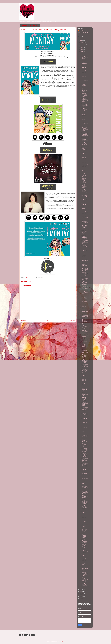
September (83, 44)
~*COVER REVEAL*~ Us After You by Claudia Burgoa (84, 502)
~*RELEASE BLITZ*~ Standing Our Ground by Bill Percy (84, 388)
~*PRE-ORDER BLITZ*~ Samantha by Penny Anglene (84, 475)
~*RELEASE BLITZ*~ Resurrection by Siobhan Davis (84, 79)
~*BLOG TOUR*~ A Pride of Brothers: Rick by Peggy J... (84, 435)
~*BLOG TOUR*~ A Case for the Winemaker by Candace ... (84, 100)
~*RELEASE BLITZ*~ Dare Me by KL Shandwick (84, 159)
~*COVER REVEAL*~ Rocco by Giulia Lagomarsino (84, 116)
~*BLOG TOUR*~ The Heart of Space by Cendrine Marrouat (84, 410)
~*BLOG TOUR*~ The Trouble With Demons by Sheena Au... (84, 465)
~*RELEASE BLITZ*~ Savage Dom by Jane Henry (84, 154)
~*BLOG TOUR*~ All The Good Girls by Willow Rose (84, 394)
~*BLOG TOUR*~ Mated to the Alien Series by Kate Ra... (84, 288)
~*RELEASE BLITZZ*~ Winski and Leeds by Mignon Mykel (84, 547)
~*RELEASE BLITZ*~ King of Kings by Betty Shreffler (84, 525)
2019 (81, 590)
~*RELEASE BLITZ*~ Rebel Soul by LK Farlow (84, 563)
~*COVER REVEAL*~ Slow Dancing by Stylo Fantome (84, 338)
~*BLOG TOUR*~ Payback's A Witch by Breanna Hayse (84, 283)
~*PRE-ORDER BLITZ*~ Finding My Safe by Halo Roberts (84, 344)
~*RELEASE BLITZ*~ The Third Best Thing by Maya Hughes (84, 128)
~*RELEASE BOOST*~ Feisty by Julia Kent (84, 149)
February (83, 53)
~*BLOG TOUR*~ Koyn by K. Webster (84, 377)
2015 (81, 597)
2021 (81, 39)
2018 (81, 591)
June (82, 46)
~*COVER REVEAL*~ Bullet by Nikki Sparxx (84, 186)
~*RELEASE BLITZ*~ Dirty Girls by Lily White (84, 232)
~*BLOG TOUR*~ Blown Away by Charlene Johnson (84, 404)
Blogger (62, 641)
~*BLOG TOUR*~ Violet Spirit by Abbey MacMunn (84, 415)
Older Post (72, 321)
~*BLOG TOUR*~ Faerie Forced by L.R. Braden (84, 420)
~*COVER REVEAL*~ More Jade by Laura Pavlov (84, 320)
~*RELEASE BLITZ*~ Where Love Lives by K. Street (84, 574)
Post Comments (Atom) (50, 325)
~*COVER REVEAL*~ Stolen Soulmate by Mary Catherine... (84, 326)
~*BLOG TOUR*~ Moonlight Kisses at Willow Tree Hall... (84, 174)
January (83, 55)
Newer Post (23, 321)
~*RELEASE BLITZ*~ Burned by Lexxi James (84, 69)
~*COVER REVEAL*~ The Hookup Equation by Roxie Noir (84, 59)
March (82, 51)
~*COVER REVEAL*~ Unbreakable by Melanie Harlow (84, 315)
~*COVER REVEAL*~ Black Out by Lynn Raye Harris (84, 508)
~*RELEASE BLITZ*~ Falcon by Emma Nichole (84, 530)
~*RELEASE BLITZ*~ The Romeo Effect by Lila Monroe (84, 264)
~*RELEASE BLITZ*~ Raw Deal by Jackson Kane (84, 440)
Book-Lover (82, 31)
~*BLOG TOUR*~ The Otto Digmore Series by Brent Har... (84, 424)
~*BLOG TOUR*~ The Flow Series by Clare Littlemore (84, 460)
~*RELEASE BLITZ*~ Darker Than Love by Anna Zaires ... (84, 274)
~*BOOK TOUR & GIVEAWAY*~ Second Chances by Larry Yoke (84, 481)
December (83, 42)
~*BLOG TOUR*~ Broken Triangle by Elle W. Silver (84, 429)
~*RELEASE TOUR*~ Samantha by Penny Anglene (84, 221)
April (82, 50)
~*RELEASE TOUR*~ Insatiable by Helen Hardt (84, 237)
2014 (81, 598)
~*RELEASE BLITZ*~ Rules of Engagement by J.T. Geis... (84, 269)
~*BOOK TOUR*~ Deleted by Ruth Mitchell (84, 197)
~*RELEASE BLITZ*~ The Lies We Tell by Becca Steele (84, 298)
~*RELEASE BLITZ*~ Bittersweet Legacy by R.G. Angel (84, 557)
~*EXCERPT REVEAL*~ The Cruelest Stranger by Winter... (84, 84)
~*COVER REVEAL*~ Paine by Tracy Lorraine (84, 144)
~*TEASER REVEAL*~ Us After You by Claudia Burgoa (84, 64)
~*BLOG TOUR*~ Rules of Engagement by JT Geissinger (84, 242)
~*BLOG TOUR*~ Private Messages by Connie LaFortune (84, 253)
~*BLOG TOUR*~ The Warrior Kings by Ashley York (84, 366)
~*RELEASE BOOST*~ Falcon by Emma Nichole (84, 216)
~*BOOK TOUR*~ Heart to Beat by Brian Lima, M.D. (84, 487)
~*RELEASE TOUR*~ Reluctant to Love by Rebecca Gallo (84, 309)
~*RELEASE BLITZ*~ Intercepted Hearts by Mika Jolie (84, 514)
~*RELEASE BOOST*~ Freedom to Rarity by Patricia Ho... (84, 180)
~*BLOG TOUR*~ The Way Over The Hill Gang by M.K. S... (84, 455)
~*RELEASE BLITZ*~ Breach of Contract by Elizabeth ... (84, 95)
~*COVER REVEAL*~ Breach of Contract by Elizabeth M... (84, 535)
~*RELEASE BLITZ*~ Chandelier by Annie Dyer (84, 520)
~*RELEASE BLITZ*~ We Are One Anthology (84, 399)
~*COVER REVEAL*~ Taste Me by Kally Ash (84, 90)
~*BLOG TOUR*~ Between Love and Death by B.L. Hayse (84, 361)
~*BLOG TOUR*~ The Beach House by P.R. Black (84, 445)
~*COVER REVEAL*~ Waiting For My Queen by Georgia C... (84, 579)
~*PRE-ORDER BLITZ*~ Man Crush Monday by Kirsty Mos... (84, 492)
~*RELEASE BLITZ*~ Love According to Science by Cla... (84, 226)
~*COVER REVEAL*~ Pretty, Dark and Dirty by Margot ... (84, 122)
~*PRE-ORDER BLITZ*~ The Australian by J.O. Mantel (84, 450)
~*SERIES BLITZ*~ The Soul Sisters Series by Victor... (84, 111)
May (82, 48)
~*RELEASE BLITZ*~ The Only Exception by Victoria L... (84, 105)
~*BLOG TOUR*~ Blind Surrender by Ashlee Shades (84, 497)
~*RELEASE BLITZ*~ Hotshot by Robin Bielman (84, 139)
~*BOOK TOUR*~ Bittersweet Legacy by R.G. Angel (84, 303)
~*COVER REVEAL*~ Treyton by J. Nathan (84, 585)
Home (48, 321)
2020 (81, 41)
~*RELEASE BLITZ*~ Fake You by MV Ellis (84, 74)
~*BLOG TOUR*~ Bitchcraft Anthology (84, 201)
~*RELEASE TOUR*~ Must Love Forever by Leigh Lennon (84, 382)
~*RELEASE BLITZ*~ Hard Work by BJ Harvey (84, 169)
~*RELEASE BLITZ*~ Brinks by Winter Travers (84, 205)
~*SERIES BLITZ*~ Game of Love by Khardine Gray (84, 210)
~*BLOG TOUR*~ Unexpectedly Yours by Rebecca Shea (84, 247)
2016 (81, 595)
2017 (81, 593)
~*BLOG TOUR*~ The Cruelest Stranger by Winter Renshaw (84, 372)
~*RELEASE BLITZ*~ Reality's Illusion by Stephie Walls (84, 568)
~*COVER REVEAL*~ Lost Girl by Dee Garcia (84, 293)
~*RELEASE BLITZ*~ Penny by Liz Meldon (84, 164)
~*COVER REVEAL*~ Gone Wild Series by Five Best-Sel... (84, 192)
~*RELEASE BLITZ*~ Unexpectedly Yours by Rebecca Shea (84, 350)
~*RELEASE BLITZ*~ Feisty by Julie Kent (84, 278)
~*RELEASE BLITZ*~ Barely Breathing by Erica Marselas (84, 134)
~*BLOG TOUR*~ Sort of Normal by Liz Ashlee (84, 552)
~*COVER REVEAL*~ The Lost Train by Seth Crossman (84, 259)
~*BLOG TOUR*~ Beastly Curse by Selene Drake (84, 356)
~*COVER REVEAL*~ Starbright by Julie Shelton (84, 541)
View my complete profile (83, 33)
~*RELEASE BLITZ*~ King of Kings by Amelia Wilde (84, 332)
